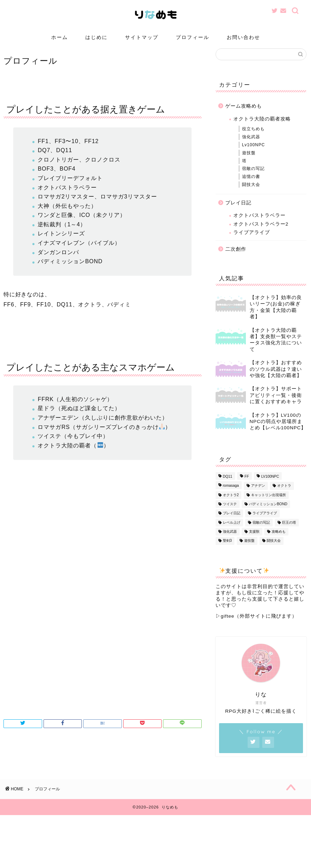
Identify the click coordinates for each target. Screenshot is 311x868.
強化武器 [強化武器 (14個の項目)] (230, 538)
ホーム (60, 37)
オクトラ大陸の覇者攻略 (262, 126)
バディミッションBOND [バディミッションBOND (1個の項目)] (268, 511)
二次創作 (236, 256)
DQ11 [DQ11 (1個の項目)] (228, 483)
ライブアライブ (252, 239)
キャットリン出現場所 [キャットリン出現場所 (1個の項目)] (269, 502)
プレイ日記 (238, 209)
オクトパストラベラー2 (261, 231)
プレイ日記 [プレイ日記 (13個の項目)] (232, 520)
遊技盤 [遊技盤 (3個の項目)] (249, 548)
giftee (228, 623)
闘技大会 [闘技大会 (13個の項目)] (274, 548)
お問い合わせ (243, 37)
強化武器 (251, 144)
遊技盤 (249, 159)
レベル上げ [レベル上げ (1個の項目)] (232, 529)
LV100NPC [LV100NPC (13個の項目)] (270, 483)
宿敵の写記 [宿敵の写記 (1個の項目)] (261, 529)
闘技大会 (251, 191)
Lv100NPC (254, 152)
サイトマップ (142, 37)
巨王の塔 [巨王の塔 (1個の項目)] (289, 529)
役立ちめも (253, 136)
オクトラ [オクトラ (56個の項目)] (284, 492)
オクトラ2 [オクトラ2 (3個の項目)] (231, 502)
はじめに (96, 37)
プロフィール (193, 37)
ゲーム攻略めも (244, 113)
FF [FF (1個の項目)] (247, 483)
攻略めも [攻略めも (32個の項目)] (279, 538)
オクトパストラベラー (259, 222)
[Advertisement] (103, 660)
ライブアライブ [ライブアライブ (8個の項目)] (265, 520)
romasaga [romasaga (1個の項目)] (231, 492)
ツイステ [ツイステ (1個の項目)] (230, 511)
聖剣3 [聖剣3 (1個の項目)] (227, 548)
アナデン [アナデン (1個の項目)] (258, 492)
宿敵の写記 (253, 175)
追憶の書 (251, 183)
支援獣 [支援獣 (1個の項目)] (254, 538)
